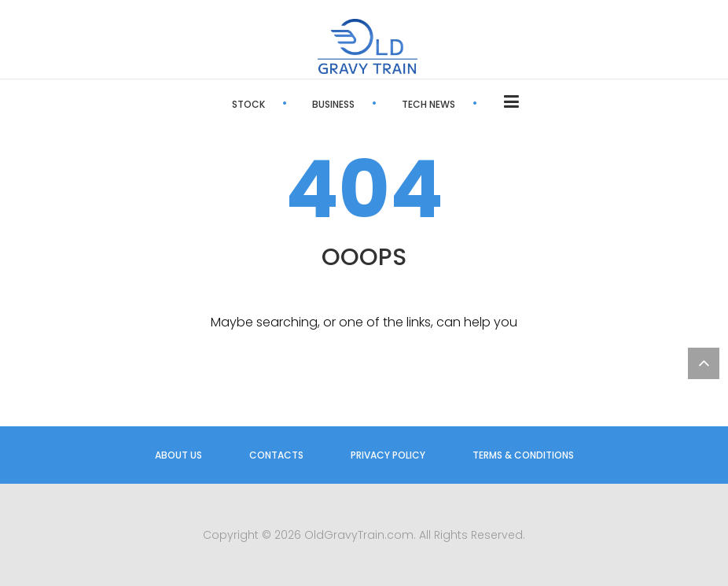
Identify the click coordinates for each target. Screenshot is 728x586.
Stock (248, 104)
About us (178, 455)
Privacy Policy (388, 455)
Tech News (428, 104)
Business (333, 104)
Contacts (276, 455)
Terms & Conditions (523, 455)
